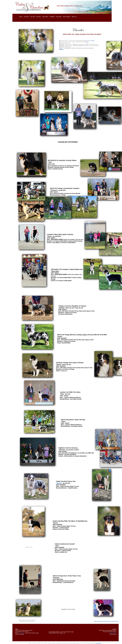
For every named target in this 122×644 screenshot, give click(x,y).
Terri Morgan (21, 633)
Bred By (39, 17)
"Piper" (87, 42)
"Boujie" (59, 483)
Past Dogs (59, 17)
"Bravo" (93, 41)
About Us (74, 17)
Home (21, 17)
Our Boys (26, 17)
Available (52, 17)
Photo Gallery (67, 17)
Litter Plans (45, 17)
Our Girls (33, 17)
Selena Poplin (113, 633)
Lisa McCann (98, 643)
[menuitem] (21, 17)
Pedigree (61, 49)
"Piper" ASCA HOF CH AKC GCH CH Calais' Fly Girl (106, 621)
